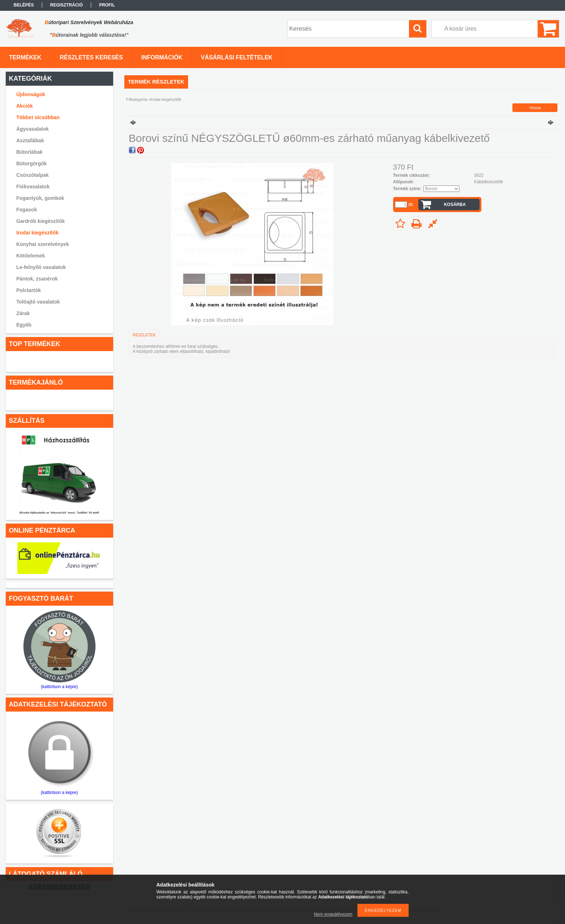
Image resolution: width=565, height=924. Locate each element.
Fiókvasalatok (33, 187)
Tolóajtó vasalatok (38, 302)
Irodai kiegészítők (37, 233)
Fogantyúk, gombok (40, 198)
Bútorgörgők (32, 163)
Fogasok (27, 210)
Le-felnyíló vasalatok (41, 267)
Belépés (24, 5)
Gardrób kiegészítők (41, 221)
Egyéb (24, 325)
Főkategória (137, 99)
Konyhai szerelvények (43, 244)
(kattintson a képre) (59, 687)
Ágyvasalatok (32, 129)
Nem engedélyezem (333, 914)
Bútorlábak (29, 152)
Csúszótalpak (32, 175)
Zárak (23, 313)
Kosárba (455, 205)
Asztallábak (30, 140)
